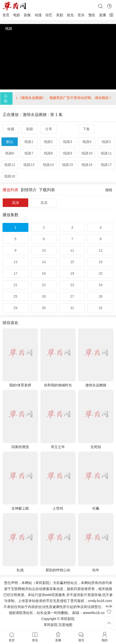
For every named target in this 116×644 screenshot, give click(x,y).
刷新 (30, 129)
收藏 (11, 129)
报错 (109, 190)
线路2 (48, 142)
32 (101, 308)
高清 (15, 203)
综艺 (49, 15)
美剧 (60, 15)
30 (44, 308)
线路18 (10, 176)
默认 (10, 142)
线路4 (87, 142)
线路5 (106, 142)
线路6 (10, 153)
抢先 (70, 15)
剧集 (27, 15)
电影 (17, 15)
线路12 (10, 165)
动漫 (38, 15)
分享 (49, 129)
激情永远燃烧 (96, 385)
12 (101, 250)
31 (72, 308)
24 (101, 285)
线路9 (68, 153)
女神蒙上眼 (20, 508)
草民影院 (51, 625)
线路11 (106, 153)
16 (101, 262)
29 (15, 308)
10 (44, 250)
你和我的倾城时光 (58, 385)
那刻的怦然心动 (58, 570)
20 (101, 273)
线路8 (48, 153)
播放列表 (10, 190)
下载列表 (47, 190)
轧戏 (20, 570)
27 (72, 296)
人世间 (58, 508)
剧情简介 (29, 190)
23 (72, 285)
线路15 (68, 165)
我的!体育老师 (20, 385)
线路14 (48, 165)
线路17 (106, 165)
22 (44, 285)
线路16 (87, 165)
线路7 (29, 153)
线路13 (29, 165)
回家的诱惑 (20, 447)
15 (72, 262)
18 (44, 273)
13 (15, 262)
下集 (86, 129)
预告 (92, 15)
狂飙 (96, 508)
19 (72, 273)
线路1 (29, 142)
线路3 (68, 142)
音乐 (81, 15)
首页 (6, 15)
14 (44, 262)
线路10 (87, 153)
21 (15, 285)
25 (15, 296)
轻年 (96, 570)
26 (44, 296)
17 (15, 273)
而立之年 (58, 447)
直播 (103, 15)
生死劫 (96, 447)
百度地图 (65, 625)
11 (72, 250)
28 (101, 296)
